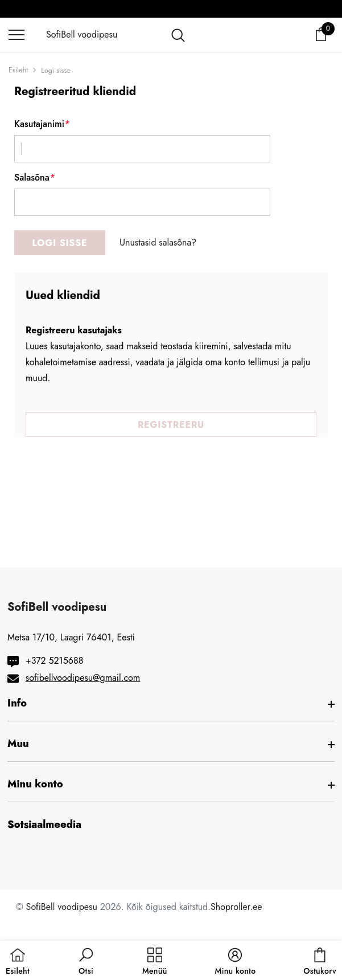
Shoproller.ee (236, 907)
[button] (86, 962)
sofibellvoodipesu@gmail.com (83, 678)
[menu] (17, 34)
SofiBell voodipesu (62, 907)
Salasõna (34, 178)
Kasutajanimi (42, 124)
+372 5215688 (55, 661)
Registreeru (171, 425)
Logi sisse (56, 71)
